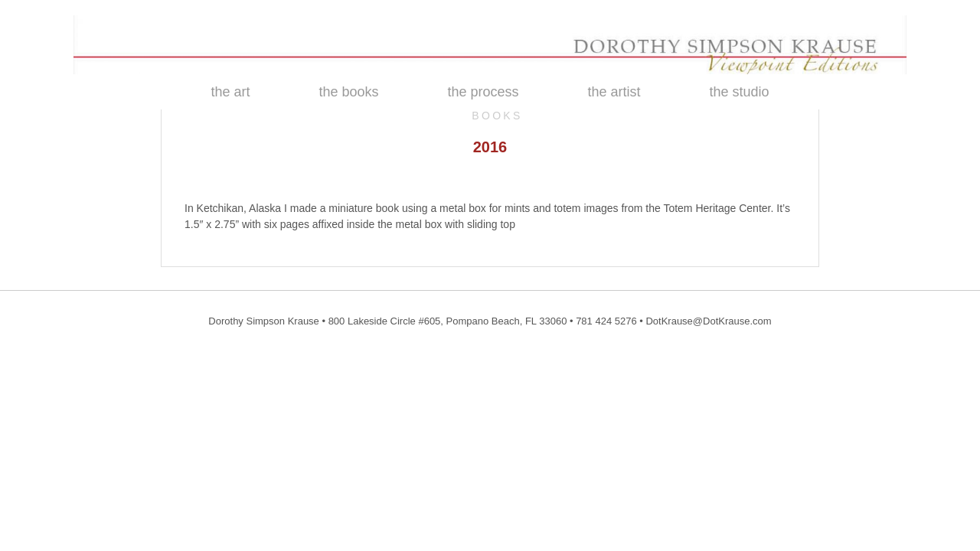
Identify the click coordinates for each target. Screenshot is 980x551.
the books (348, 92)
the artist (614, 92)
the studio (740, 92)
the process (483, 92)
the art (230, 92)
